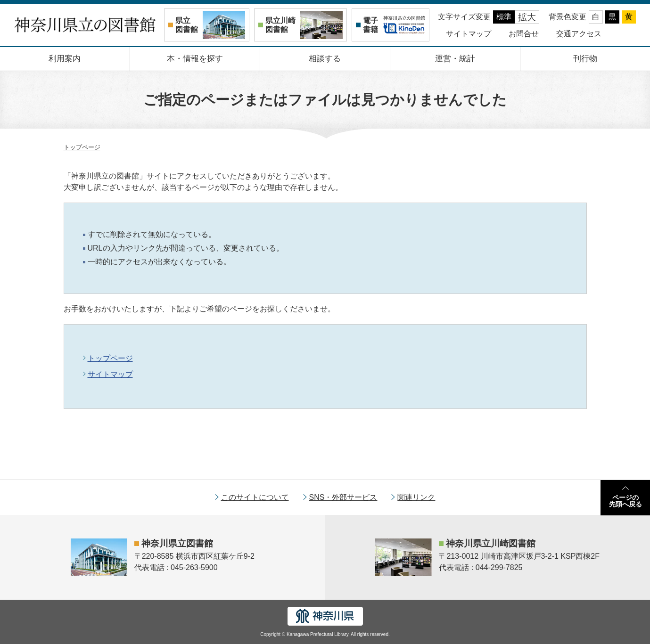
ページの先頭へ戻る (625, 501)
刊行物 (585, 59)
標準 (504, 17)
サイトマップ (469, 34)
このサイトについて (255, 497)
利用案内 (65, 59)
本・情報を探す (195, 59)
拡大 (527, 17)
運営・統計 (455, 59)
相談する (325, 59)
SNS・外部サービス (343, 497)
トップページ (82, 147)
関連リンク (416, 497)
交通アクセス (579, 34)
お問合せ (524, 34)
